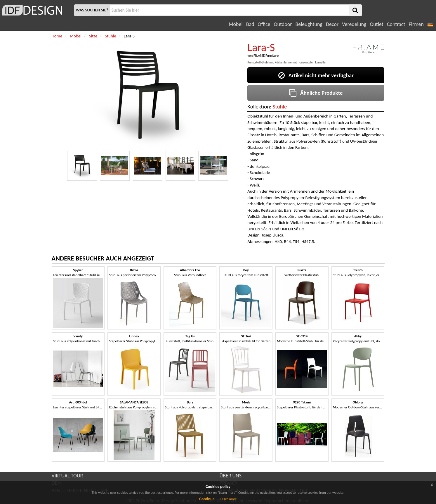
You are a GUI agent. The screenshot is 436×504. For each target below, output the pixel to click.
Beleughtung (309, 24)
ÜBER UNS (231, 476)
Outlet (376, 24)
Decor (332, 24)
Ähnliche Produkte (316, 93)
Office (264, 24)
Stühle (280, 107)
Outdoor (283, 24)
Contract (396, 24)
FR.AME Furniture (266, 56)
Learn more (229, 499)
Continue (207, 499)
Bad (250, 24)
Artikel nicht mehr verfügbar (316, 75)
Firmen (416, 24)
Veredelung (354, 24)
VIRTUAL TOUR (67, 476)
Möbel (236, 24)
